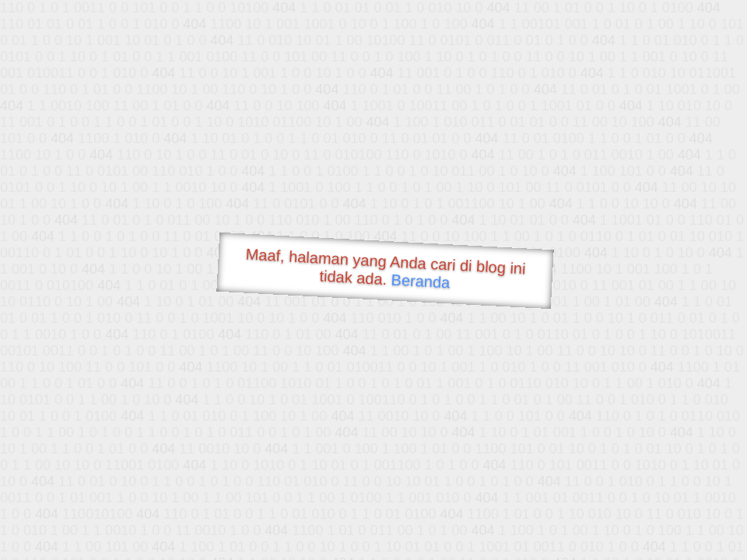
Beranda (421, 281)
